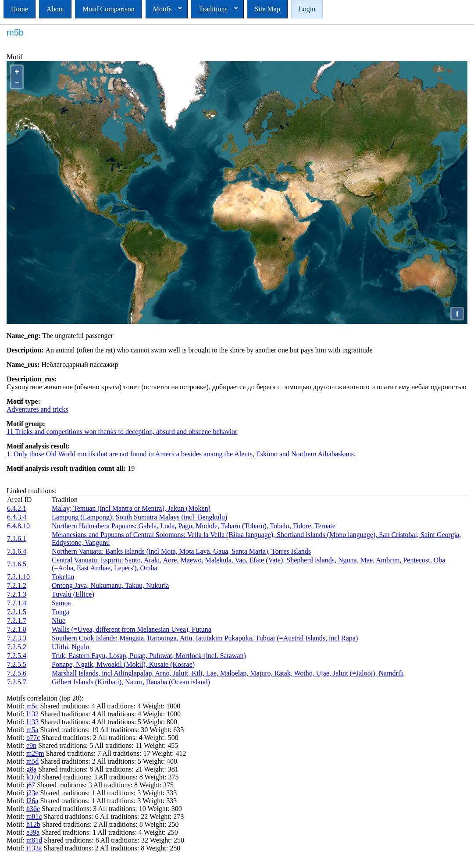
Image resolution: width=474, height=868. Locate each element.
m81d (34, 840)
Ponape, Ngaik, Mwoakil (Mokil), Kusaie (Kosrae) (123, 664)
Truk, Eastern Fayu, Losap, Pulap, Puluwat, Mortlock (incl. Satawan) (149, 656)
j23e (32, 793)
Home (20, 9)
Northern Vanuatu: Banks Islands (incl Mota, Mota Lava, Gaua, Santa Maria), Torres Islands (181, 551)
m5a (32, 730)
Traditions (214, 9)
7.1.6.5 (17, 564)
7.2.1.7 (17, 621)
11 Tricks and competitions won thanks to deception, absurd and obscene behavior (122, 432)
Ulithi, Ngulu (70, 647)
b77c (33, 738)
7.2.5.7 (17, 682)
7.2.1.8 (17, 629)
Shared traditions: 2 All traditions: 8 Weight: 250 (111, 848)
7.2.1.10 (18, 577)
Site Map (267, 9)
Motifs (164, 9)
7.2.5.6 (17, 673)
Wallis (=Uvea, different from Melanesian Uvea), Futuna (132, 629)
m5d (32, 761)
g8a (31, 769)
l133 (32, 722)
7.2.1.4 (17, 603)
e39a (33, 832)
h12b (33, 824)
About (55, 9)
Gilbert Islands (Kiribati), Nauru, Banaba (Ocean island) (131, 682)
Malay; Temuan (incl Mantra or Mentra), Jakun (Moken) (131, 508)
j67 (31, 785)
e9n (31, 745)
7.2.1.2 (17, 585)
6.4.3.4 (17, 517)
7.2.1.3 (17, 594)
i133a (34, 848)
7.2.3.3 (17, 638)
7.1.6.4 (17, 551)
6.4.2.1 (17, 508)
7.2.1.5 (17, 612)
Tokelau (63, 577)
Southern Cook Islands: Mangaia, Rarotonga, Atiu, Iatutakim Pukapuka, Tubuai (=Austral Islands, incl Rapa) (205, 638)
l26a (32, 801)
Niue (59, 621)
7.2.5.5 (17, 664)
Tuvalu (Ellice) (73, 594)
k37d (33, 777)
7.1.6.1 (17, 539)
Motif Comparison (109, 9)
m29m (35, 753)
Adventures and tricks (37, 409)
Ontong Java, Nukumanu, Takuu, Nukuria (110, 585)
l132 (32, 714)
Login (307, 9)
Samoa (61, 603)
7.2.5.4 (17, 656)
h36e (33, 809)
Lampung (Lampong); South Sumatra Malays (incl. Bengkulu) (139, 517)
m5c (32, 706)
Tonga (61, 612)
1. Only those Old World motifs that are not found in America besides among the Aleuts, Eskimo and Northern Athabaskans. (181, 454)
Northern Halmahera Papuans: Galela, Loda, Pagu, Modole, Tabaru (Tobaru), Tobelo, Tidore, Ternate (194, 526)
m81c (34, 816)
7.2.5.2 (17, 647)
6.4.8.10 (18, 526)
